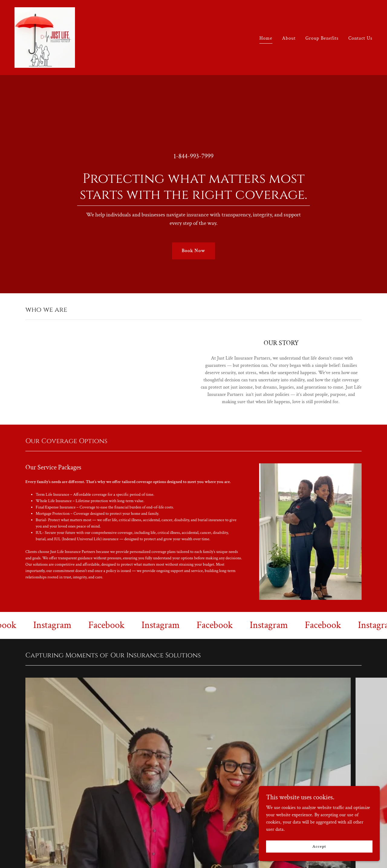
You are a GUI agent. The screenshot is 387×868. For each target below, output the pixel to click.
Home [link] (266, 38)
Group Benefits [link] (322, 38)
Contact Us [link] (360, 38)
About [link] (289, 38)
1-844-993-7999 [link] (193, 156)
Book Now (193, 251)
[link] (45, 37)
